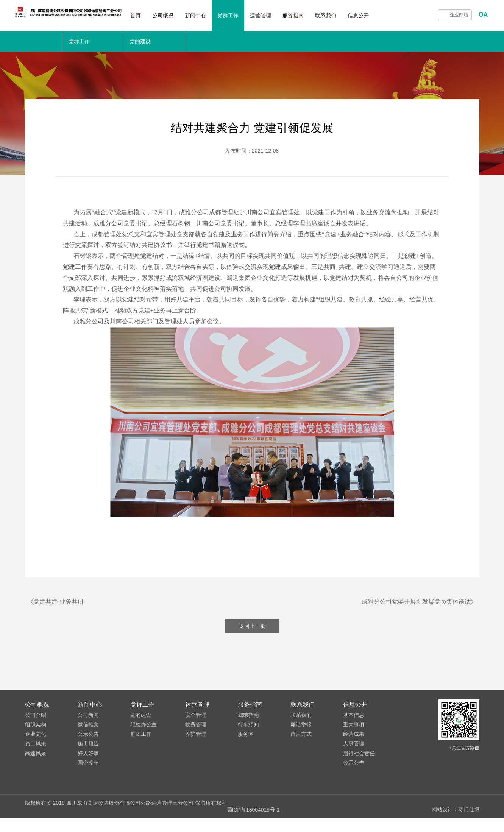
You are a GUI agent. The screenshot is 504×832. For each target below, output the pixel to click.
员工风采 (36, 765)
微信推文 (88, 745)
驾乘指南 (248, 736)
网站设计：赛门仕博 (456, 824)
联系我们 (345, 16)
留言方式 (301, 755)
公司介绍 (36, 736)
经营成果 (354, 755)
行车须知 (248, 745)
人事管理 (354, 765)
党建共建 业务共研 (65, 602)
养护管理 (196, 755)
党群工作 (247, 16)
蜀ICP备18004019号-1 (253, 824)
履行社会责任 (359, 774)
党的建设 (141, 736)
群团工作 (141, 755)
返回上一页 (252, 647)
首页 (155, 16)
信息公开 (378, 16)
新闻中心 (215, 16)
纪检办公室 (144, 745)
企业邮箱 (459, 15)
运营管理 (280, 16)
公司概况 (182, 16)
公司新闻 (88, 736)
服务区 (246, 755)
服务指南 (312, 16)
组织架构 (36, 745)
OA (483, 15)
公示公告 (88, 755)
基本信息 (354, 736)
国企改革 (88, 784)
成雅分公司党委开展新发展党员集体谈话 (410, 602)
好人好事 (88, 774)
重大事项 (354, 745)
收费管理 (196, 745)
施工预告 (88, 765)
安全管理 (196, 736)
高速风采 (36, 774)
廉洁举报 (301, 745)
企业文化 (36, 755)
